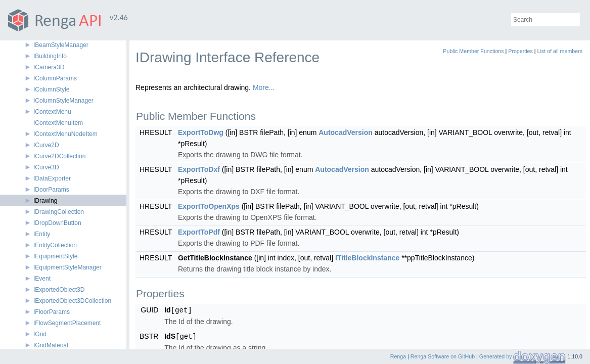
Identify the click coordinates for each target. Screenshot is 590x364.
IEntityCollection (55, 245)
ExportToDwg (201, 132)
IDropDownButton (57, 223)
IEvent (42, 279)
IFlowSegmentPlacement (67, 323)
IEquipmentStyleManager (67, 267)
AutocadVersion (346, 132)
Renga (398, 356)
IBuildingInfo (50, 56)
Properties (520, 51)
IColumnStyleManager (63, 101)
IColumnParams (55, 78)
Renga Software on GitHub (443, 356)
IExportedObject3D (59, 290)
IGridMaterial (51, 345)
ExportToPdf (199, 232)
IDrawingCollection (59, 212)
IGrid (40, 334)
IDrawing (45, 201)
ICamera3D (49, 67)
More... (264, 87)
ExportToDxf (199, 169)
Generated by (496, 356)
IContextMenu (52, 112)
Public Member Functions (473, 51)
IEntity (42, 234)
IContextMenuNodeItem (65, 134)
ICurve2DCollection (59, 156)
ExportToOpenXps (209, 206)
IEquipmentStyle (55, 256)
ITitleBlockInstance (367, 258)
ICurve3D (46, 167)
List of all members (560, 51)
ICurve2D (46, 145)
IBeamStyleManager (61, 45)
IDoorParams (51, 190)
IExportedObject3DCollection (72, 301)
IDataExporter (52, 178)
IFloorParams (52, 312)
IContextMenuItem (58, 123)
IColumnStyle (51, 89)
